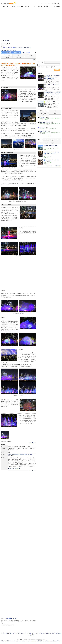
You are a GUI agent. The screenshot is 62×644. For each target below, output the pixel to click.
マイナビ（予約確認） (51, 3)
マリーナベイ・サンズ (50, 102)
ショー (7, 618)
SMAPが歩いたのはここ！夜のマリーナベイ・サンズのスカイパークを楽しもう (52, 94)
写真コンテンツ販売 (51, 641)
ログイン (43, 3)
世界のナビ (4, 641)
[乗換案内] (17, 469)
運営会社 (9, 641)
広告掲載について (42, 641)
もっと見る (49, 136)
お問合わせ (58, 641)
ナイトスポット (27, 48)
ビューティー (28, 6)
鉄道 (55, 113)
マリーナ (10, 48)
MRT (55, 111)
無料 (10, 618)
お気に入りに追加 (26, 53)
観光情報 (46, 6)
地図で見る (58, 166)
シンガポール (4, 48)
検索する (57, 70)
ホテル (35, 6)
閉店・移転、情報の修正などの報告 (9, 50)
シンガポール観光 (51, 633)
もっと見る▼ (57, 6)
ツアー (35, 641)
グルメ (14, 6)
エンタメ (40, 6)
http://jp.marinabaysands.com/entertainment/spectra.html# (21, 454)
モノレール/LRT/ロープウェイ (43, 114)
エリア (8, 6)
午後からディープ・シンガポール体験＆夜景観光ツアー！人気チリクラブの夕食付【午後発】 (52, 77)
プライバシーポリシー (21, 641)
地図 (18, 55)
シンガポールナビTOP (6, 633)
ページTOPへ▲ (33, 443)
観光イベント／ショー (18, 48)
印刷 (35, 60)
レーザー (13, 618)
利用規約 (13, 641)
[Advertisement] (31, 20)
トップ (3, 6)
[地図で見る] (11, 469)
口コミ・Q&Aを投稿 (6, 52)
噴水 (16, 618)
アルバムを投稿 (16, 52)
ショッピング (20, 6)
